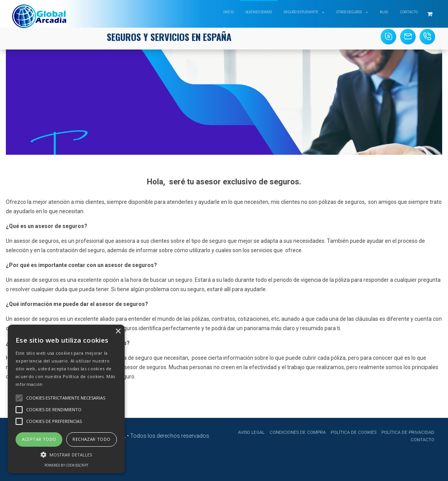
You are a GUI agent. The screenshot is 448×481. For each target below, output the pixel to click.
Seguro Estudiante (301, 12)
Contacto (409, 12)
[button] (66, 454)
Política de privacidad (408, 432)
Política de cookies (354, 432)
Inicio (228, 12)
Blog (384, 12)
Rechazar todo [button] (91, 439)
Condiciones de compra (298, 432)
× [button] (118, 332)
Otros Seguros (349, 12)
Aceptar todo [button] (39, 439)
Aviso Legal (251, 432)
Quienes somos (259, 12)
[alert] (66, 399)
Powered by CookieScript (66, 465)
